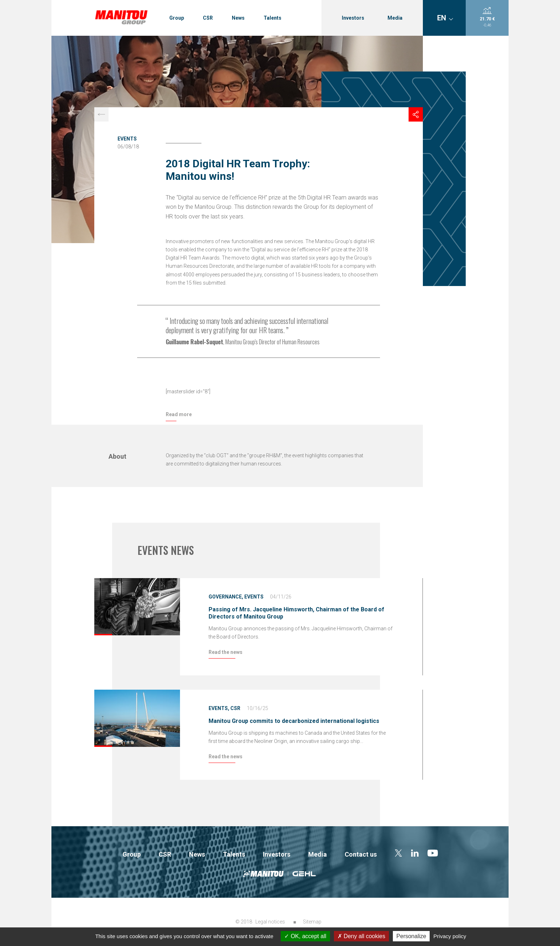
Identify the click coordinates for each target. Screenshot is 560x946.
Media (395, 18)
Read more (179, 414)
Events (127, 139)
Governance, (226, 597)
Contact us (361, 854)
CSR (208, 18)
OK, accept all (305, 936)
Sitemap (312, 922)
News (238, 18)
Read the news (226, 652)
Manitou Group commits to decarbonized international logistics (294, 721)
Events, (219, 708)
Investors (353, 18)
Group (177, 18)
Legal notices (270, 922)
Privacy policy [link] (450, 936)
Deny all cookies (361, 936)
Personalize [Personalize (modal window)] (411, 936)
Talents (272, 18)
